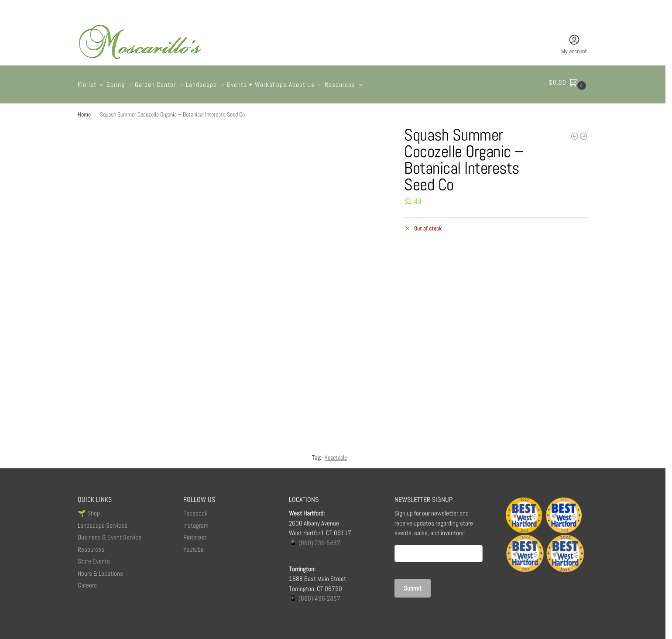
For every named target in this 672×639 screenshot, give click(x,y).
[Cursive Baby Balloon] (575, 131)
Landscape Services (103, 520)
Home (84, 110)
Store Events (94, 557)
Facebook (195, 509)
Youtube (194, 545)
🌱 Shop (89, 509)
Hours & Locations (100, 569)
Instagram (196, 520)
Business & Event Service (110, 533)
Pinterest (195, 533)
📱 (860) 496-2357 (315, 594)
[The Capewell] (583, 131)
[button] (569, 82)
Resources (91, 545)
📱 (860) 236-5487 (315, 538)
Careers (87, 581)
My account (574, 44)
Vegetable (336, 453)
